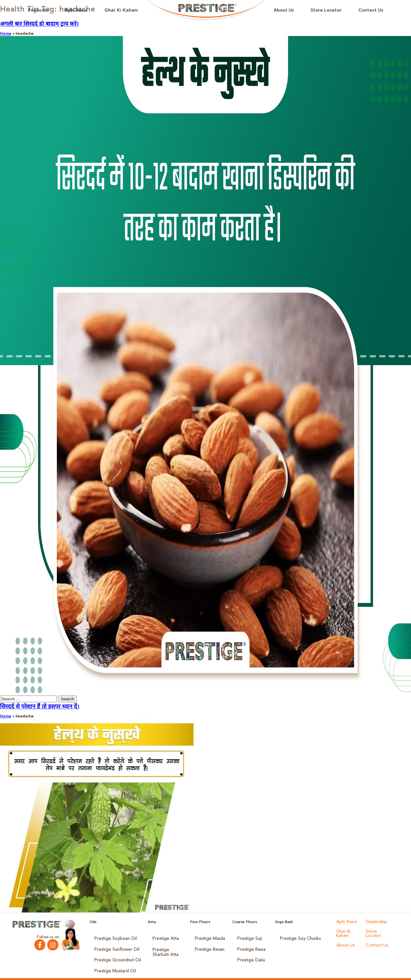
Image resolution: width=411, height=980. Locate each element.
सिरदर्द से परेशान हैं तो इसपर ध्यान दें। (40, 707)
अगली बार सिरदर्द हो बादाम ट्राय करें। (39, 24)
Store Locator (326, 10)
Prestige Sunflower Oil (114, 947)
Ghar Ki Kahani (121, 10)
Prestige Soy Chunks (298, 938)
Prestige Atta (164, 938)
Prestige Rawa (250, 947)
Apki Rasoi (76, 10)
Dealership (375, 922)
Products (38, 10)
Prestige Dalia (249, 956)
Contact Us (371, 10)
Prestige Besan (208, 947)
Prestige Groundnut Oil (115, 956)
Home (6, 34)
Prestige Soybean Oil (113, 938)
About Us (284, 10)
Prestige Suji (248, 938)
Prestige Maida (208, 938)
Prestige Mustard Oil (113, 965)
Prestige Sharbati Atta (168, 949)
